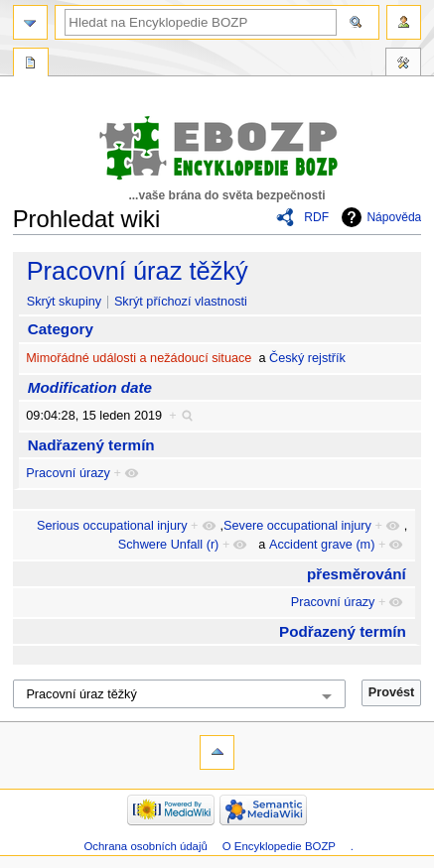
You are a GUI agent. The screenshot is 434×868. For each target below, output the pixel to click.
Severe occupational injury (297, 526)
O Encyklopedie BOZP (279, 846)
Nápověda (394, 217)
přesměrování (357, 574)
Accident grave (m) (322, 545)
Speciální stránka (31, 64)
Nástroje (403, 64)
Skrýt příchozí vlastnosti (181, 302)
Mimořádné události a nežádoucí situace (139, 358)
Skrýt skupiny (64, 302)
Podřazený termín (343, 631)
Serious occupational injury (112, 526)
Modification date (90, 387)
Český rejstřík (307, 358)
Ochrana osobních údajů (145, 846)
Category (61, 329)
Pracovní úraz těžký (138, 271)
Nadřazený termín (91, 445)
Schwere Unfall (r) (169, 545)
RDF (316, 217)
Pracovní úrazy (68, 473)
